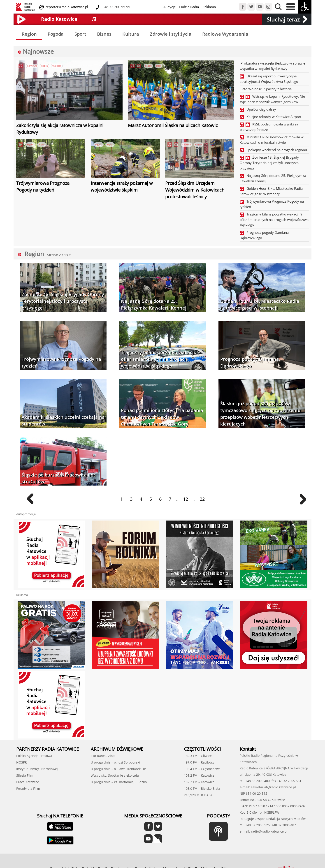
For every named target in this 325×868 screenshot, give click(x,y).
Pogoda (56, 34)
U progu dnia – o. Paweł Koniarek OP (118, 769)
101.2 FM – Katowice (199, 775)
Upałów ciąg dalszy (258, 109)
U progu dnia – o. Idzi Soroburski (115, 762)
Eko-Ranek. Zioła (103, 756)
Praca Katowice (28, 782)
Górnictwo (32, 66)
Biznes (104, 34)
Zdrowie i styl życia (171, 34)
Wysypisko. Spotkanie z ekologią (115, 775)
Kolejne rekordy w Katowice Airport (270, 117)
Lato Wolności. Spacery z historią (266, 89)
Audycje (169, 7)
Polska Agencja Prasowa (34, 756)
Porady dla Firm (28, 788)
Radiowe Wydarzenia (225, 34)
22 (202, 499)
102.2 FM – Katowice (199, 782)
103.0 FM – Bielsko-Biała (202, 788)
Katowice (187, 145)
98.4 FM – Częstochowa (202, 769)
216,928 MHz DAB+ (198, 795)
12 (186, 499)
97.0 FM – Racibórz (199, 762)
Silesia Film (25, 775)
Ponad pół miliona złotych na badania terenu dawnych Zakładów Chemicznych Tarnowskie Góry (162, 417)
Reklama (209, 7)
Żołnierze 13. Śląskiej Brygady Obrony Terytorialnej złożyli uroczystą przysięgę (269, 163)
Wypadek (57, 66)
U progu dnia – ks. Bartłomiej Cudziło (119, 782)
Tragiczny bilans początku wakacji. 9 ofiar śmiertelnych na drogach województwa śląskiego (274, 220)
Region (29, 34)
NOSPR (22, 762)
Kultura (131, 34)
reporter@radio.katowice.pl (66, 7)
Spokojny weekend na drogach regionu (273, 150)
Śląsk (159, 66)
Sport (80, 34)
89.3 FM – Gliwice (198, 756)
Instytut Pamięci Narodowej (37, 769)
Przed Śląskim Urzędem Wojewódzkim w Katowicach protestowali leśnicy (195, 190)
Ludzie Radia (189, 7)
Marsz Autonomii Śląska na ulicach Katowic (173, 125)
